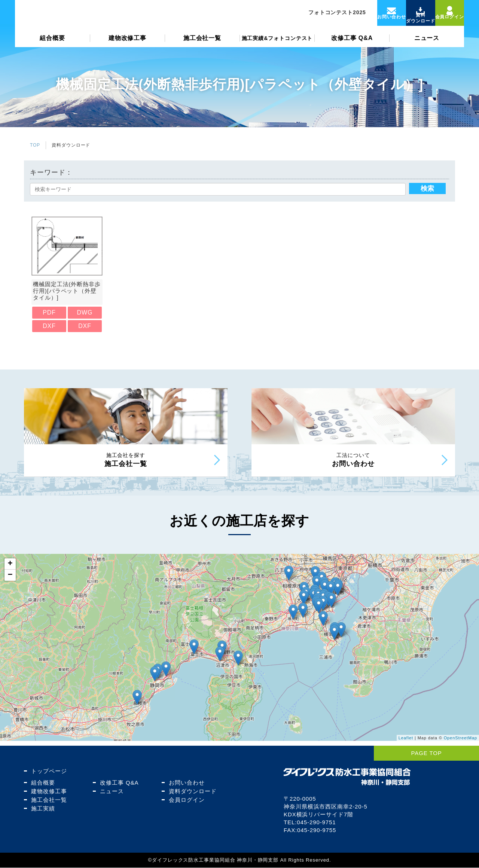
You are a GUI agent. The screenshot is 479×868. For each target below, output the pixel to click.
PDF (49, 312)
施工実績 (42, 809)
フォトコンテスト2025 (323, 15)
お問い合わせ (185, 783)
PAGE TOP (450, 753)
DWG (85, 312)
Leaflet (406, 743)
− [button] (10, 580)
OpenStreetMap (460, 743)
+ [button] (10, 569)
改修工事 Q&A (352, 44)
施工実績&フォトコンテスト (277, 44)
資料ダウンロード (191, 792)
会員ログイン (185, 800)
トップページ (48, 771)
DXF (49, 326)
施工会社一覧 (202, 44)
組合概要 (52, 44)
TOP (35, 145)
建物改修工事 (127, 44)
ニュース (427, 44)
